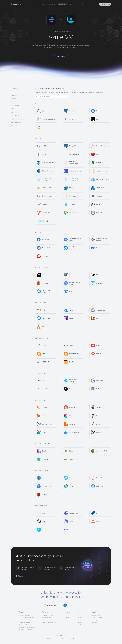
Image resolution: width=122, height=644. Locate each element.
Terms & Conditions (98, 618)
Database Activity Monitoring (27, 627)
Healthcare (68, 618)
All (77, 615)
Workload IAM (23, 625)
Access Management (25, 615)
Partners (95, 622)
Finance (67, 615)
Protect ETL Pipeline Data (49, 622)
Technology (68, 620)
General (79, 618)
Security (95, 620)
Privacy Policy (96, 615)
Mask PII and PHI (46, 618)
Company (79, 622)
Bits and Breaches (82, 620)
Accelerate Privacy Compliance (50, 620)
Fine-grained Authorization (26, 618)
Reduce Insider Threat (48, 615)
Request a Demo (105, 4)
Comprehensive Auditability (27, 622)
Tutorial (79, 625)
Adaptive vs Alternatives (26, 629)
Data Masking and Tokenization (28, 620)
